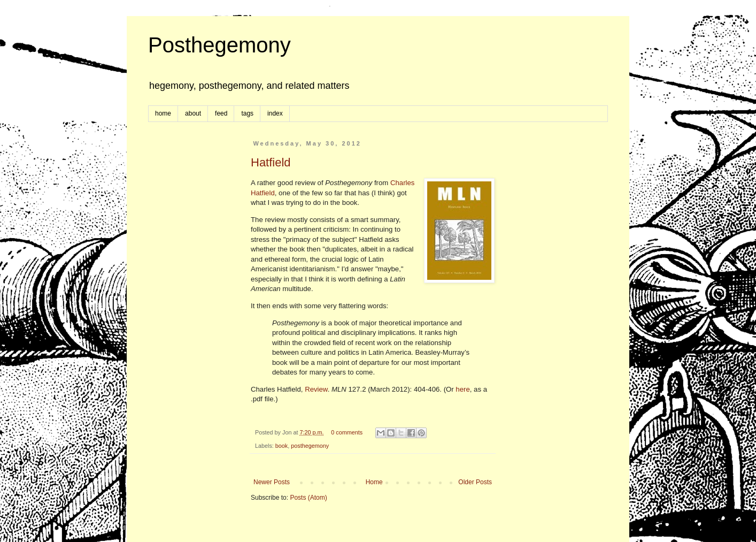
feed (221, 113)
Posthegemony (219, 45)
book (281, 446)
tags (247, 113)
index (275, 113)
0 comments (347, 432)
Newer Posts (272, 482)
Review (316, 389)
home (163, 113)
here (462, 389)
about (193, 113)
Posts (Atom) (308, 498)
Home (374, 482)
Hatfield (271, 162)
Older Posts (475, 482)
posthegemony (310, 446)
